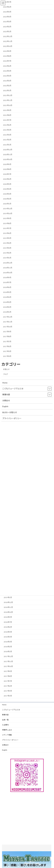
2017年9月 (8, 671)
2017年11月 (8, 661)
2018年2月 (8, 647)
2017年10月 (8, 666)
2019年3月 (7, 248)
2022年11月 (8, 41)
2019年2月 (7, 253)
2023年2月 (7, 27)
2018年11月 (8, 607)
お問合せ (5, 745)
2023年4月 (7, 17)
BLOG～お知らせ (10, 412)
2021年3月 (7, 135)
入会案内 (5, 725)
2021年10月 (8, 105)
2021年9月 (7, 110)
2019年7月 (7, 228)
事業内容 (5, 715)
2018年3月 (8, 642)
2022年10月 (8, 46)
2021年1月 (7, 145)
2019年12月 (8, 209)
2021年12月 (8, 95)
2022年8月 (7, 56)
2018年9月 (8, 617)
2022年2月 (7, 86)
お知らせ (6, 369)
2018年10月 (8, 612)
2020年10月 (8, 159)
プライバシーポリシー (10, 740)
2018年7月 (8, 622)
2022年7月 (7, 61)
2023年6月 (7, 7)
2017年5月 (8, 691)
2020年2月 (7, 199)
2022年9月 (7, 51)
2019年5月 (7, 238)
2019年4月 (7, 243)
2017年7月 (8, 681)
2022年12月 (8, 36)
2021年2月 (7, 140)
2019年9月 (7, 218)
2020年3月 (7, 194)
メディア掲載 (7, 735)
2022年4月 (7, 76)
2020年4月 (7, 189)
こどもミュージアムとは (11, 710)
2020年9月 (7, 164)
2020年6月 (7, 179)
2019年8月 (7, 223)
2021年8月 (7, 115)
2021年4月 (7, 130)
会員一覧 (5, 720)
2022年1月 (7, 91)
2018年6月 (8, 627)
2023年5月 (7, 12)
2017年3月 (8, 696)
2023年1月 (7, 32)
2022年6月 (7, 66)
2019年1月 (8, 597)
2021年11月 (8, 100)
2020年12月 (8, 150)
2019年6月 (7, 233)
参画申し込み (7, 730)
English (5, 750)
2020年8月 (7, 169)
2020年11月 (8, 155)
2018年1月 (8, 652)
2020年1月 (7, 204)
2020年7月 (7, 174)
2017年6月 (8, 686)
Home (4, 705)
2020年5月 (7, 184)
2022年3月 (7, 81)
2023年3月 (7, 22)
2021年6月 (7, 125)
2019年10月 (8, 213)
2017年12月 (8, 656)
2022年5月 (7, 71)
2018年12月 (8, 602)
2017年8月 (8, 676)
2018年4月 (8, 637)
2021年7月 (7, 120)
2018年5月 (8, 632)
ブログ (5, 374)
